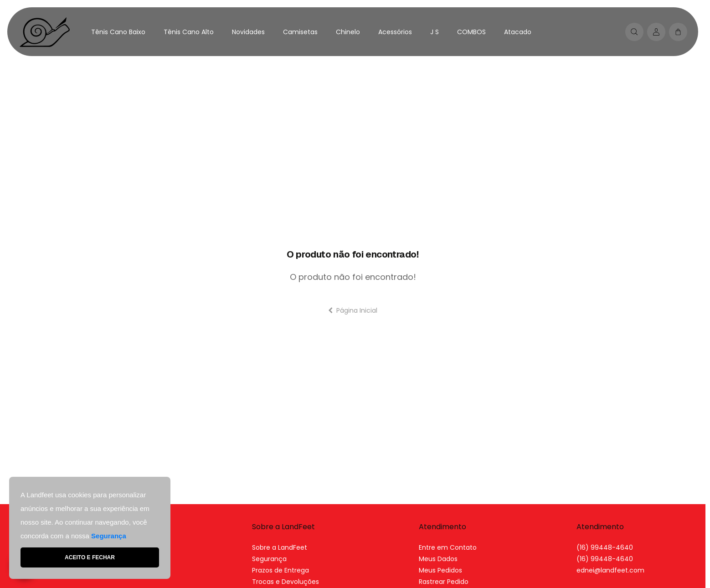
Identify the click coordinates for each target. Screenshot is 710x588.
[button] (678, 32)
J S (435, 32)
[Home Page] (45, 32)
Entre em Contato (448, 547)
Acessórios (395, 32)
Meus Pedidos (440, 570)
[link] (610, 570)
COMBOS (471, 32)
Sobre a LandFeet (280, 547)
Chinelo (348, 32)
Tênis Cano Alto (189, 32)
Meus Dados (438, 559)
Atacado (518, 32)
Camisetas (300, 32)
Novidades (248, 32)
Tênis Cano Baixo (118, 32)
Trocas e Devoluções (286, 582)
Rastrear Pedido (444, 582)
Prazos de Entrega (280, 570)
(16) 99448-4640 (605, 547)
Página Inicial (353, 310)
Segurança (269, 559)
